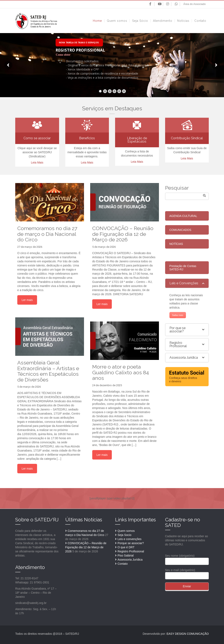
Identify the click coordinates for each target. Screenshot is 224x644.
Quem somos (126, 531)
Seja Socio (124, 535)
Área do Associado (195, 4)
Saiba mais (178, 315)
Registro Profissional (131, 551)
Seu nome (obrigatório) (187, 558)
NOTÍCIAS (176, 244)
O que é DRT (126, 547)
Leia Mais (37, 162)
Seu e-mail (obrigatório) (187, 573)
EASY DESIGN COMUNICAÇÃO (188, 634)
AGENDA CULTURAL (183, 216)
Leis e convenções (129, 539)
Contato (123, 564)
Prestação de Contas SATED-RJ (183, 268)
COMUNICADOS (180, 230)
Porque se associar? (131, 543)
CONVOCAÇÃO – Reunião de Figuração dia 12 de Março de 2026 (86, 547)
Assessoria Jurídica (130, 560)
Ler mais (27, 300)
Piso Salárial (126, 555)
